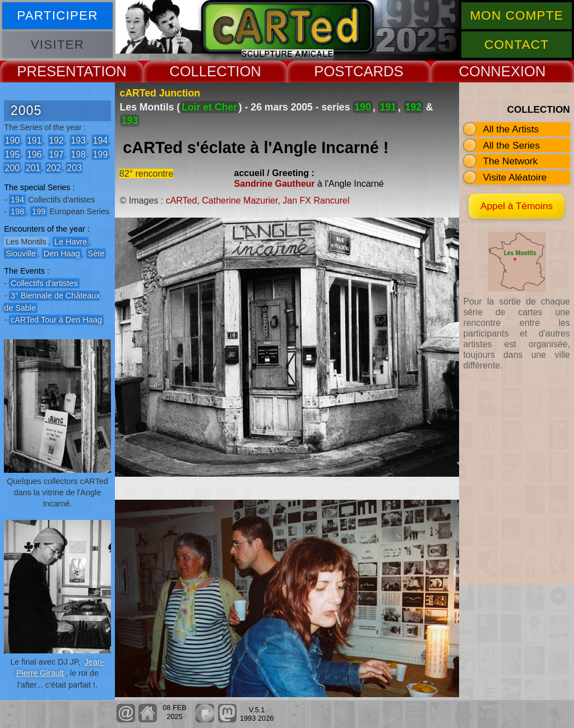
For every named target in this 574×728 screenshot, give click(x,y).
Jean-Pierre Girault (61, 667)
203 (74, 167)
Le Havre (71, 242)
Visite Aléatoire (515, 177)
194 (100, 140)
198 (78, 154)
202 (53, 167)
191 (34, 140)
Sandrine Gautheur (275, 184)
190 (12, 140)
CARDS (378, 71)
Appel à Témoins (517, 206)
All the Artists (511, 129)
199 (100, 154)
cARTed (182, 201)
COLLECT (202, 71)
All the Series (511, 145)
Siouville (21, 254)
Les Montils (26, 242)
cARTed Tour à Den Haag (56, 320)
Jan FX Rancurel (316, 201)
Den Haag (62, 254)
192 (56, 140)
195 (12, 154)
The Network (510, 161)
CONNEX (489, 71)
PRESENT (50, 71)
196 (34, 154)
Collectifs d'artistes (44, 283)
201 (33, 167)
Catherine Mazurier (240, 201)
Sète (96, 254)
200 (12, 167)
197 (56, 154)
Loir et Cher (209, 107)
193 (78, 140)
